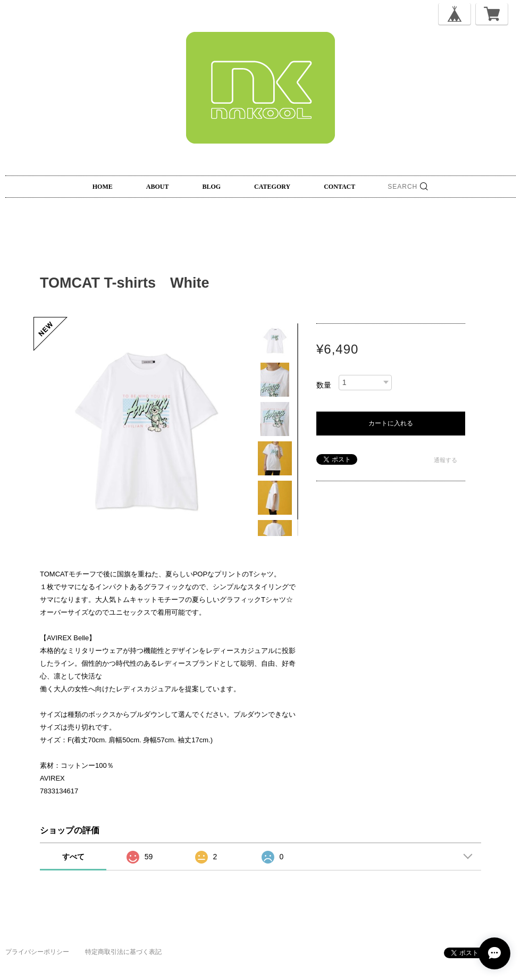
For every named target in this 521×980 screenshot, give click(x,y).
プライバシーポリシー (37, 952)
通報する (446, 460)
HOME (103, 187)
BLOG (211, 187)
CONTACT (339, 187)
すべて (73, 857)
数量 (324, 385)
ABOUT (158, 187)
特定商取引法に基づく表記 (123, 952)
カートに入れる (391, 423)
